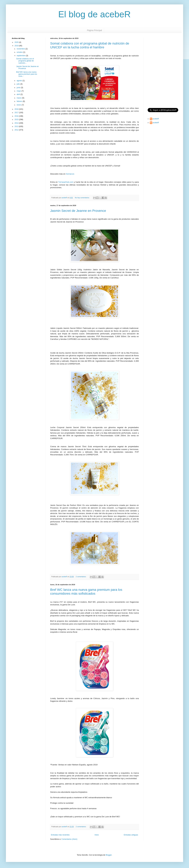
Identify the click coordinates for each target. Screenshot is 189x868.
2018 (17, 109)
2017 (17, 113)
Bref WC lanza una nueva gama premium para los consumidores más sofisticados (86, 592)
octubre (20, 52)
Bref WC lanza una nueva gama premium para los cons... (27, 74)
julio (19, 84)
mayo (19, 91)
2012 (17, 130)
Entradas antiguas (131, 835)
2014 (17, 123)
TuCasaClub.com (66, 182)
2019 (17, 46)
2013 (17, 126)
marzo (19, 98)
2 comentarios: (81, 577)
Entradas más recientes (60, 835)
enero (19, 105)
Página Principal (94, 30)
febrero (20, 101)
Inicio (97, 835)
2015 (17, 120)
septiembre (21, 56)
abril (19, 94)
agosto (20, 81)
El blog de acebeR (94, 14)
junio (19, 88)
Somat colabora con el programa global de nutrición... (25, 61)
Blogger (109, 855)
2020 (17, 42)
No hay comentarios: (82, 198)
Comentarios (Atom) (69, 839)
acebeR (156, 119)
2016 (17, 116)
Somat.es (70, 174)
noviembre (21, 49)
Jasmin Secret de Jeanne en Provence (78, 211)
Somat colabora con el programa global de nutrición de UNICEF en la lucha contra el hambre (90, 45)
